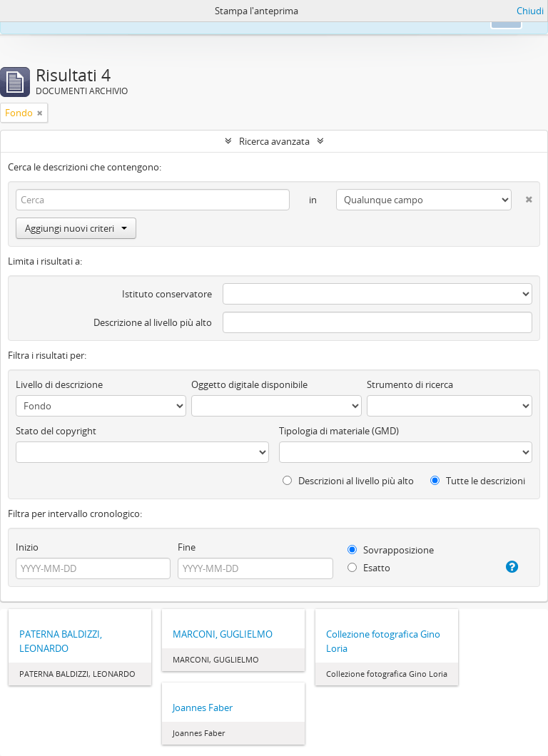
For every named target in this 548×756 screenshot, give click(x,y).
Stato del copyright (56, 431)
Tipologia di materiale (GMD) (339, 431)
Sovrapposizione (391, 550)
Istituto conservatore (167, 294)
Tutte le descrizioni (478, 481)
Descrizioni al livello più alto (348, 481)
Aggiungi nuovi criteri (76, 228)
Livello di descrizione (59, 384)
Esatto (369, 568)
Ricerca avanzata (274, 141)
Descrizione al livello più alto (153, 322)
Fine (187, 547)
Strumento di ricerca (410, 384)
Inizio (27, 547)
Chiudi (530, 11)
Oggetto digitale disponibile (249, 384)
